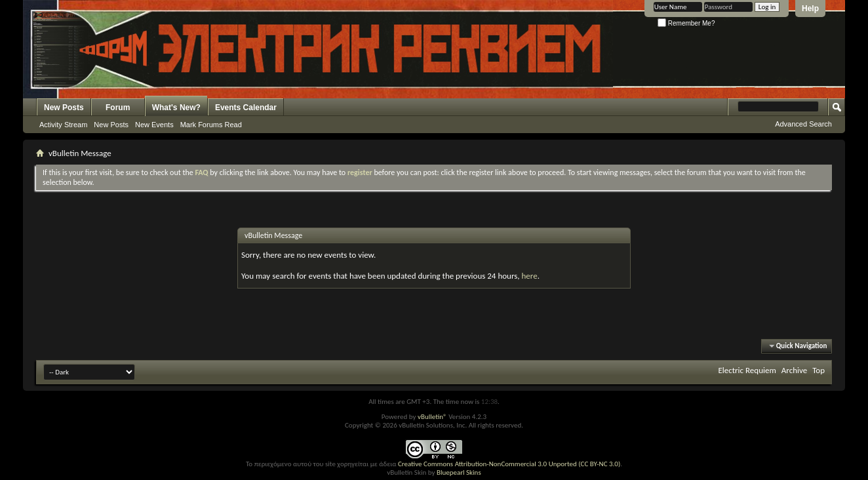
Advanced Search (803, 124)
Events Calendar (246, 108)
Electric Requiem (747, 370)
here (529, 276)
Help (810, 9)
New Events (154, 125)
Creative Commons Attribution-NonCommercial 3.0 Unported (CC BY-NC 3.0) (509, 464)
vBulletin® (432, 417)
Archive (794, 370)
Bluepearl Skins (459, 472)
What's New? (176, 108)
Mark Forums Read (211, 125)
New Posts (64, 108)
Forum (118, 108)
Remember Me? (686, 23)
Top (819, 370)
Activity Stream (63, 125)
